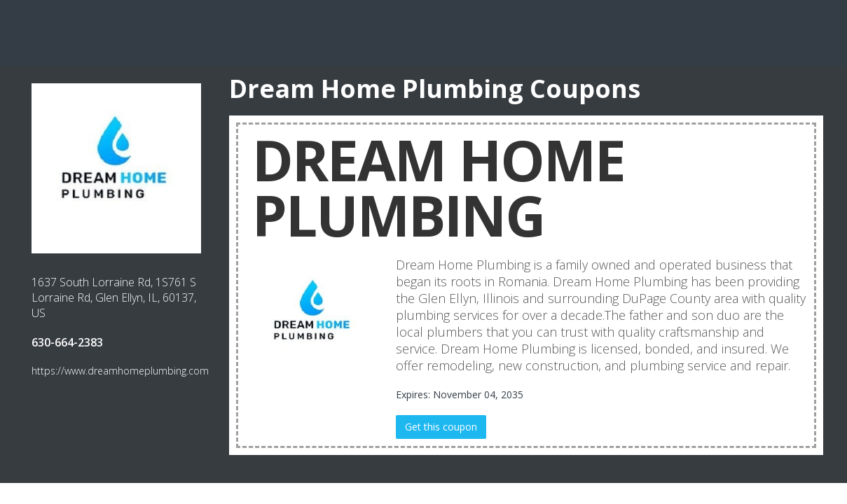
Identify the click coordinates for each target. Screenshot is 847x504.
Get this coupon (441, 427)
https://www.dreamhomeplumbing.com (120, 371)
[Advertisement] (424, 31)
